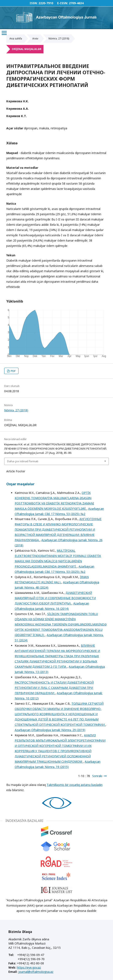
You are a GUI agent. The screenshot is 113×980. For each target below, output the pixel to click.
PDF (13, 371)
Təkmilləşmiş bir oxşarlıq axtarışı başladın (75, 785)
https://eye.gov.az (29, 967)
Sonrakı (97, 776)
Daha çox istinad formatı (23, 461)
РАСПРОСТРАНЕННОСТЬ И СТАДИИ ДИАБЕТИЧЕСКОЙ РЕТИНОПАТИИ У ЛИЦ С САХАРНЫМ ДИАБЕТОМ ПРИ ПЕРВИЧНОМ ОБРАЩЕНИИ (54, 688)
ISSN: (34, 3)
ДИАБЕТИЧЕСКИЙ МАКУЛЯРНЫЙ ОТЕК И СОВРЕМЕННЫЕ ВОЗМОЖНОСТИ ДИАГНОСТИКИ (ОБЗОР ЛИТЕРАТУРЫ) (55, 598)
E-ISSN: (63, 3)
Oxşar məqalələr (20, 484)
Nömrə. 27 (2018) (59, 39)
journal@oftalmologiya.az (36, 972)
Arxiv (35, 39)
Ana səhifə (16, 39)
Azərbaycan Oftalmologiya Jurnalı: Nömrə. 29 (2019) (50, 730)
